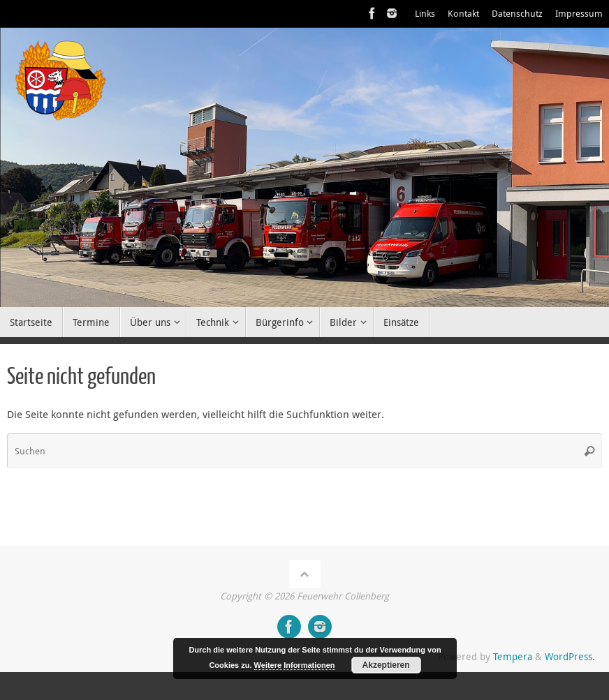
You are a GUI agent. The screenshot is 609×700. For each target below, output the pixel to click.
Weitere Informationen (295, 665)
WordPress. (570, 657)
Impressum (579, 14)
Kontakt (463, 14)
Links (425, 14)
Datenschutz (517, 14)
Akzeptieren (386, 665)
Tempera (513, 657)
